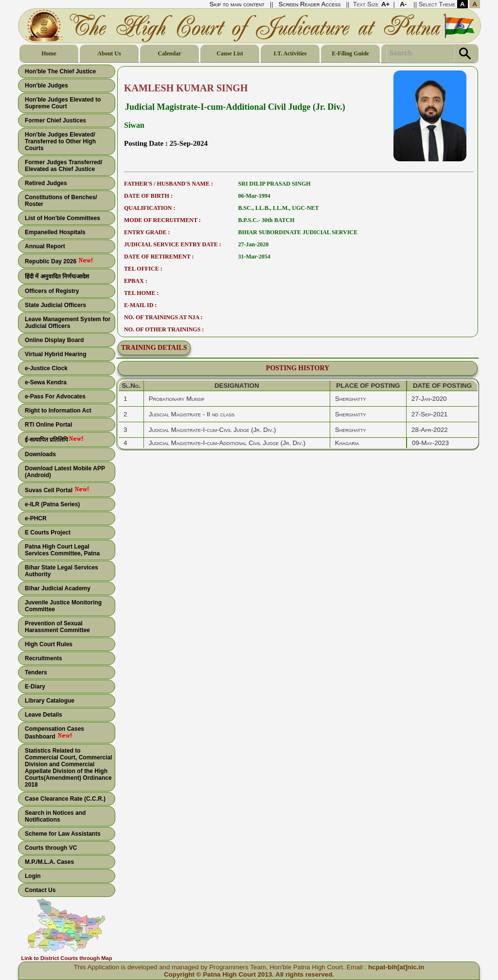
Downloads (40, 454)
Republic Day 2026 (51, 261)
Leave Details (44, 715)
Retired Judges (46, 183)
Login (33, 876)
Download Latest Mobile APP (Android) (65, 472)
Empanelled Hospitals (55, 232)
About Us (109, 53)
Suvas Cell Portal (49, 490)
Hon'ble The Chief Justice (60, 71)
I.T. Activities (290, 53)
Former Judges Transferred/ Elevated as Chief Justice (63, 166)
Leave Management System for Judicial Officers (68, 323)
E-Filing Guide (350, 53)
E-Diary (35, 687)
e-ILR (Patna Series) (52, 504)
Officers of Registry (52, 291)
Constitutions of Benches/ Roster (61, 201)
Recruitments (44, 658)
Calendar (170, 53)
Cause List (230, 53)
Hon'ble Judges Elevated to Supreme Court (63, 103)
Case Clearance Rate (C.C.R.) (65, 799)
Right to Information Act (58, 411)
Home (49, 53)
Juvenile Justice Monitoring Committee (63, 606)
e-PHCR (36, 518)
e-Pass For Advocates (55, 396)
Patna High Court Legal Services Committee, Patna (62, 550)
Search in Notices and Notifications (55, 816)
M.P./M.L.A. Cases (49, 862)
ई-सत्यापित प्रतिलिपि (46, 440)
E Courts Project (48, 533)
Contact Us (40, 890)
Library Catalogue (50, 701)
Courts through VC (51, 848)
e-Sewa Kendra (46, 382)
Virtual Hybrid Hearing (55, 354)
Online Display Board (54, 340)
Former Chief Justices (55, 120)
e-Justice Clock (46, 368)
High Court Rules (49, 644)
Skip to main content (237, 4)
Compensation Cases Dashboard (54, 733)
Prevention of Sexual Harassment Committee (57, 627)
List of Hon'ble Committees (62, 218)
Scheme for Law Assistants (63, 834)
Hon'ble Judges (46, 86)
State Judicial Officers (55, 305)
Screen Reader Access (310, 4)
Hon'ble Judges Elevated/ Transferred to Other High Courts (60, 141)
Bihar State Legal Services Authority (62, 571)
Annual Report (45, 246)
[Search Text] (421, 53)
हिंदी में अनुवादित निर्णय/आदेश (57, 276)
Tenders (36, 672)
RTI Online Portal (48, 425)
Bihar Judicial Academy (58, 588)
